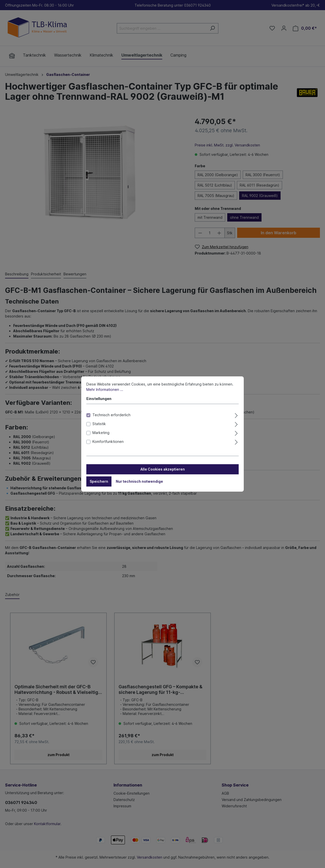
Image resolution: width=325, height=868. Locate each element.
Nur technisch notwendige (139, 482)
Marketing (101, 434)
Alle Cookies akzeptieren (163, 470)
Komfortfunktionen (108, 443)
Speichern (99, 482)
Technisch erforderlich (111, 416)
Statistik (99, 425)
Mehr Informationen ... (105, 390)
